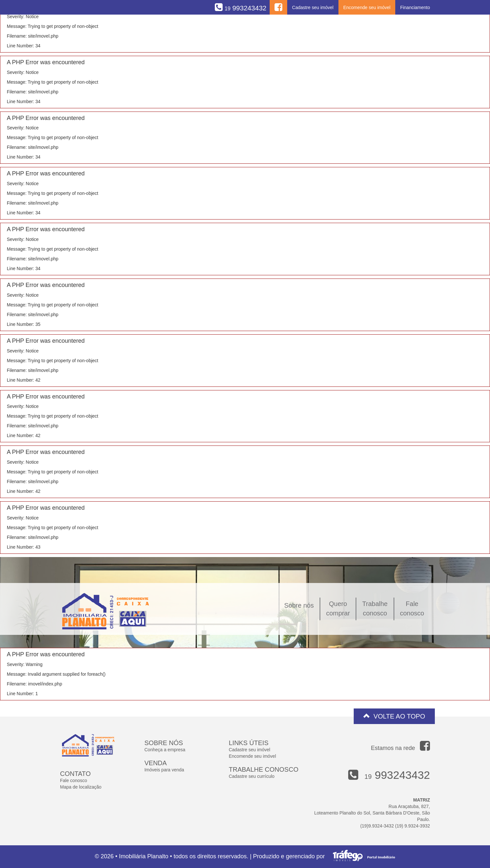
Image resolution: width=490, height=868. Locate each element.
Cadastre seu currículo (252, 776)
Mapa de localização (81, 787)
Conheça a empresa (165, 750)
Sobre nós (299, 605)
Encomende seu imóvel (367, 7)
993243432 (245, 8)
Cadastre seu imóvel (313, 7)
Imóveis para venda (164, 770)
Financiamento (415, 7)
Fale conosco (73, 780)
